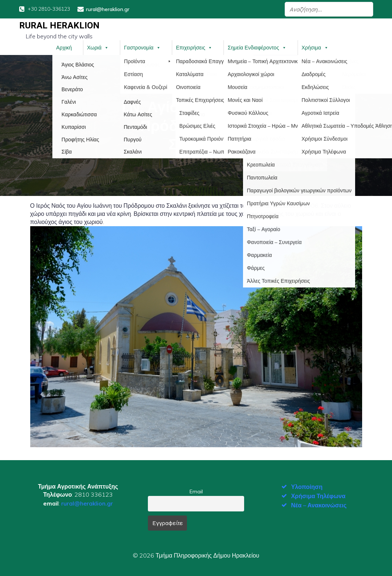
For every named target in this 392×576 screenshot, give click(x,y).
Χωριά (98, 47)
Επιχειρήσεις (194, 47)
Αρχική (64, 47)
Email (196, 491)
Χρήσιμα (315, 47)
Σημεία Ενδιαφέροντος (257, 47)
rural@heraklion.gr (87, 503)
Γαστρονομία (142, 47)
